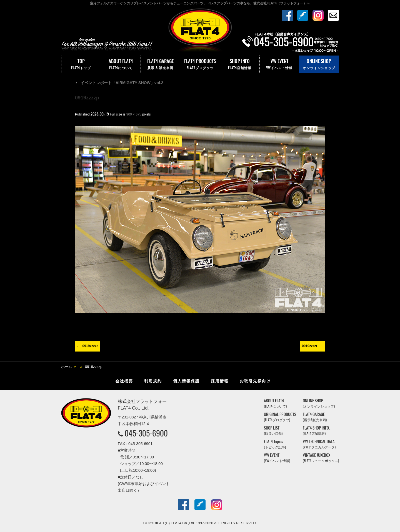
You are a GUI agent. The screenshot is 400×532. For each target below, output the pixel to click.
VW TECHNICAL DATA (319, 444)
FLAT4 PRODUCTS (200, 64)
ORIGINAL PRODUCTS (280, 417)
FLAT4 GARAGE (161, 64)
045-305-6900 (146, 433)
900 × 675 (134, 114)
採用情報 (220, 381)
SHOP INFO (240, 64)
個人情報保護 (186, 381)
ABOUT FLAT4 (121, 64)
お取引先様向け (255, 381)
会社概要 (124, 381)
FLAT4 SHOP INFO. (316, 431)
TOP (81, 64)
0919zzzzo (90, 346)
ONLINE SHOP (319, 64)
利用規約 (153, 381)
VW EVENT (279, 64)
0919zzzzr (310, 346)
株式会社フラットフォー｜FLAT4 (200, 31)
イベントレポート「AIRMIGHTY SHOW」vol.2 (119, 83)
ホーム (67, 367)
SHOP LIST (273, 431)
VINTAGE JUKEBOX (321, 458)
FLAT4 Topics (275, 444)
